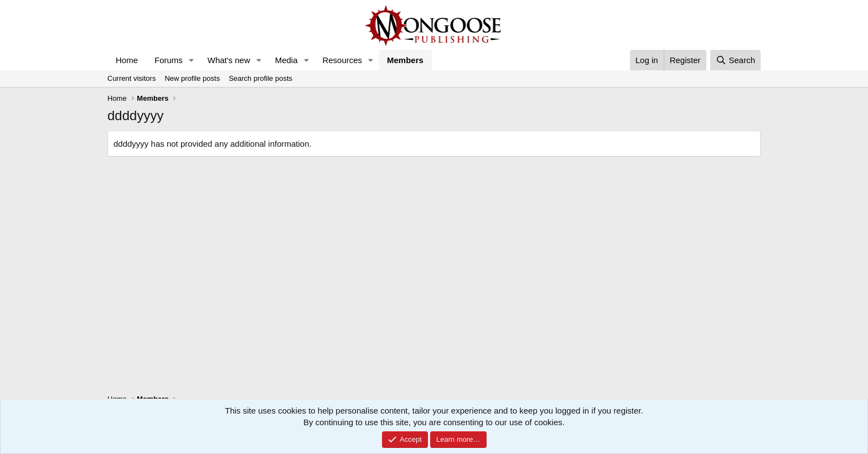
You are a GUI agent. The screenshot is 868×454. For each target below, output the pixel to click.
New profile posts (192, 78)
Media (286, 60)
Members (405, 60)
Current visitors (131, 78)
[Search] (735, 60)
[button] (192, 60)
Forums (169, 60)
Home (127, 60)
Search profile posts (260, 78)
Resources (342, 60)
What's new (229, 60)
